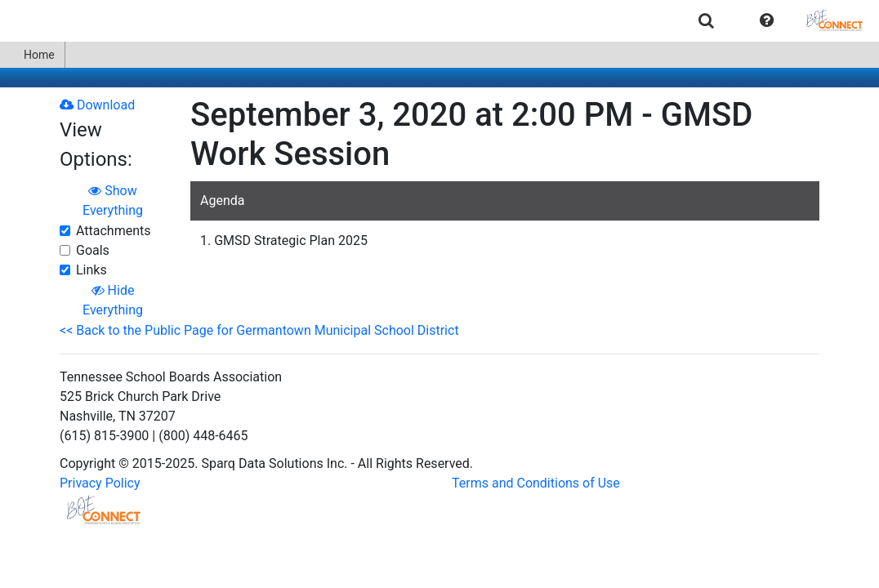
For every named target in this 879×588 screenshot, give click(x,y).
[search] (706, 20)
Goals (93, 250)
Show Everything (113, 200)
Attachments (114, 231)
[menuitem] (706, 20)
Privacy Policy (100, 483)
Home (32, 55)
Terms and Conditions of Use (536, 483)
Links (91, 270)
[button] (767, 20)
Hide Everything (113, 300)
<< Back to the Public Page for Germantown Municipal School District (259, 330)
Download (97, 105)
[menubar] (439, 20)
